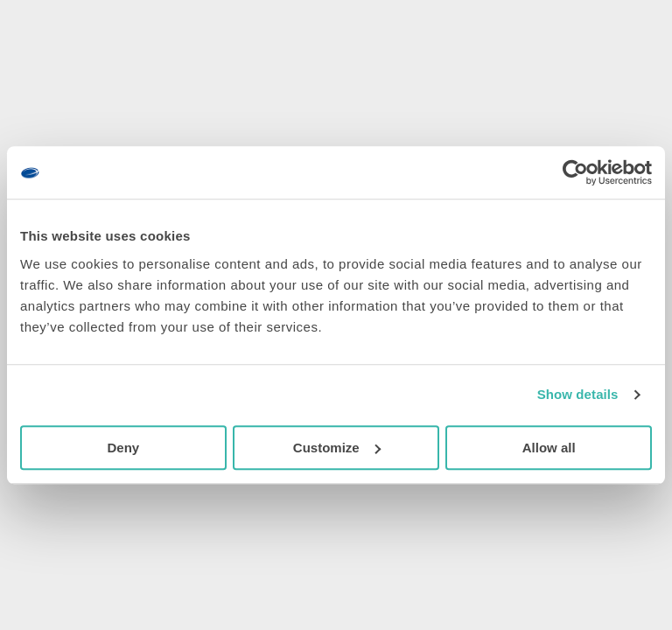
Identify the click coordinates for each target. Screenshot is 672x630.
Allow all (549, 448)
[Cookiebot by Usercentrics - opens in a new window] (575, 172)
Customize (337, 448)
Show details (578, 394)
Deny (123, 448)
